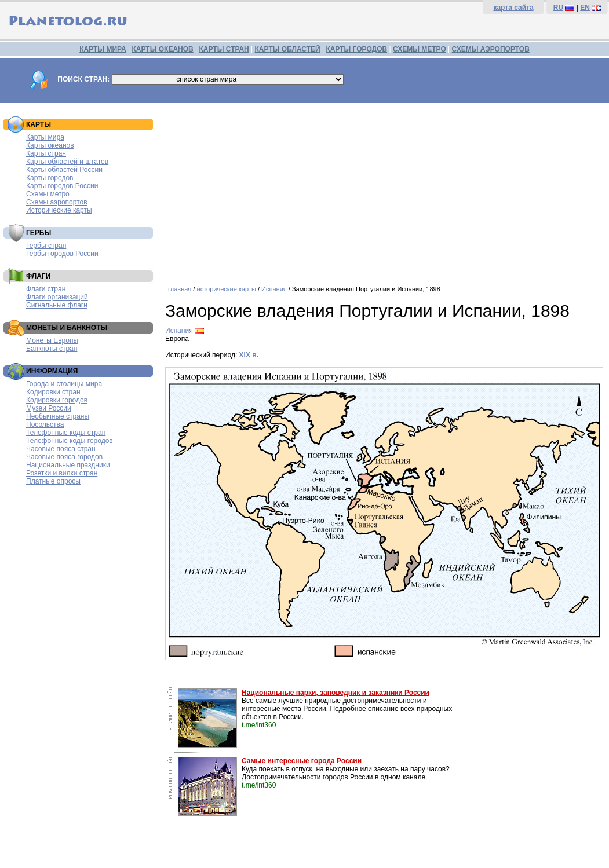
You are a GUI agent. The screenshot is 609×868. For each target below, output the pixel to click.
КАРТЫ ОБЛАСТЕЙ (288, 49)
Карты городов (50, 178)
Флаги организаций (57, 297)
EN (585, 8)
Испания (274, 289)
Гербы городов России (62, 254)
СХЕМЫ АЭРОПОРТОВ (491, 49)
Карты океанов (50, 145)
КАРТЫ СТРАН (224, 49)
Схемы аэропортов (57, 202)
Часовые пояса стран (61, 449)
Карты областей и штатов (67, 162)
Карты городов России (62, 186)
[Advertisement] (384, 190)
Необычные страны (58, 416)
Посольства (45, 424)
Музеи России (49, 408)
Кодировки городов (57, 400)
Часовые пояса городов (64, 457)
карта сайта (513, 8)
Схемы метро (48, 194)
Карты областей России (64, 170)
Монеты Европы (52, 340)
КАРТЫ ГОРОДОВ (356, 49)
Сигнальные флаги (57, 305)
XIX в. (249, 355)
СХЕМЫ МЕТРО (420, 49)
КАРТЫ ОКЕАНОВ (162, 49)
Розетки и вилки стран (62, 473)
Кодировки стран (53, 392)
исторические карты (226, 289)
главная (180, 289)
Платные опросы (53, 481)
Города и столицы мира (64, 384)
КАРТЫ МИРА (103, 49)
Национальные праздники (68, 465)
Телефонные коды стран (66, 433)
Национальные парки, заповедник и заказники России (336, 693)
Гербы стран (46, 246)
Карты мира (45, 137)
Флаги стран (46, 289)
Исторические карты (59, 210)
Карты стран (46, 153)
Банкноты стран (52, 349)
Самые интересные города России (302, 761)
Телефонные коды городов (70, 441)
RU (558, 8)
